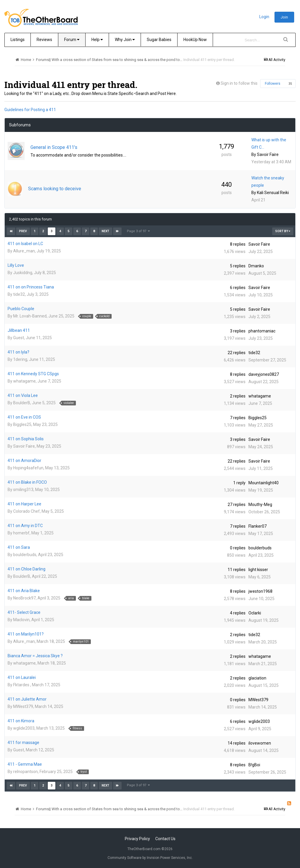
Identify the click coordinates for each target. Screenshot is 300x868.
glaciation (257, 678)
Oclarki (255, 613)
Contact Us (165, 839)
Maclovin (21, 620)
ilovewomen (260, 743)
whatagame (24, 381)
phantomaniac (262, 331)
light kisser (258, 570)
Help (97, 40)
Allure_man (24, 251)
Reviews (44, 40)
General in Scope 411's (54, 147)
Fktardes (22, 685)
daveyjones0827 (264, 374)
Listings (18, 40)
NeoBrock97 (24, 598)
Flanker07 (258, 526)
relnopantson (25, 772)
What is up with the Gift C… (269, 143)
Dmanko (256, 266)
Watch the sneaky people (268, 182)
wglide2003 (24, 728)
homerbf (21, 533)
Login (264, 17)
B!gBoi (254, 765)
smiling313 (23, 490)
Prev (23, 231)
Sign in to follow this (239, 83)
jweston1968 (260, 591)
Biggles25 (22, 424)
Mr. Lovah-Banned (30, 316)
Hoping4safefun (28, 468)
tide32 (19, 294)
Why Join (125, 40)
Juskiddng (23, 273)
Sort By (283, 231)
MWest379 (23, 706)
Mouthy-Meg (260, 505)
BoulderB (22, 403)
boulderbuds (25, 555)
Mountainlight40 (264, 483)
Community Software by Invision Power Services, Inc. (150, 858)
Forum (72, 40)
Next (105, 231)
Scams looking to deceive (55, 189)
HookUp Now (195, 40)
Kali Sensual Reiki (273, 193)
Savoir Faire (268, 154)
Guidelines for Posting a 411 (30, 110)
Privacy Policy (137, 839)
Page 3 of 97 (138, 231)
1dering (20, 359)
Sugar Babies (159, 40)
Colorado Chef (27, 511)
